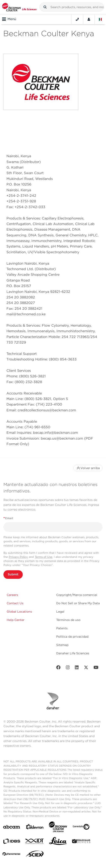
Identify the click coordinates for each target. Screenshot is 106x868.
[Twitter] (86, 668)
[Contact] (77, 19)
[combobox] (72, 7)
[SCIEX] (35, 855)
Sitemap (62, 645)
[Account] (89, 19)
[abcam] (12, 828)
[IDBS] (12, 842)
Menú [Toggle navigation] (9, 19)
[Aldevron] (35, 828)
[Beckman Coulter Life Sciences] (58, 828)
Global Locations (19, 612)
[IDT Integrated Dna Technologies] (35, 842)
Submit (13, 574)
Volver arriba (88, 468)
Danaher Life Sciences (73, 653)
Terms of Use (44, 557)
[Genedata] (81, 828)
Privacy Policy (18, 557)
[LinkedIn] (77, 668)
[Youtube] (96, 668)
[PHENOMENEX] (12, 855)
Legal (60, 612)
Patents (62, 628)
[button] (45, 7)
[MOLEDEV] (81, 842)
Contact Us (15, 603)
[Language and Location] (100, 19)
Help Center (16, 620)
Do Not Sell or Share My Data (78, 603)
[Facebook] (58, 668)
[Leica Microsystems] (58, 842)
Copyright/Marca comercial (77, 595)
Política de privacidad (72, 637)
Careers (12, 595)
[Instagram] (68, 668)
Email (8, 518)
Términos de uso (68, 620)
